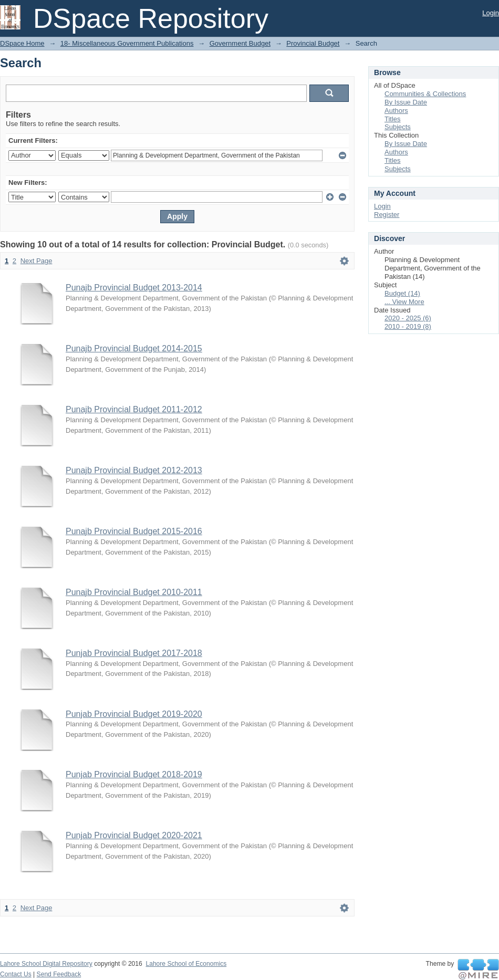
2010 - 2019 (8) (408, 326)
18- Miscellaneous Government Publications (127, 43)
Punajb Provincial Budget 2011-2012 (134, 409)
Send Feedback (59, 974)
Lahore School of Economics (186, 964)
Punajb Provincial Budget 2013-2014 (134, 288)
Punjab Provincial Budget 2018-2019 (134, 774)
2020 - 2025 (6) (408, 318)
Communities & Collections (425, 94)
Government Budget (240, 43)
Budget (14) (402, 293)
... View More (404, 302)
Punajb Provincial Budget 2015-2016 (134, 531)
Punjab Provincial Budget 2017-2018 (134, 653)
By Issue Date (406, 102)
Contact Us (16, 974)
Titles (393, 119)
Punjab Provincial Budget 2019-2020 (134, 714)
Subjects (398, 127)
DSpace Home (22, 43)
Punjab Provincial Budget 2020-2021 (134, 835)
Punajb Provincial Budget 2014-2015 (134, 348)
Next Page (37, 261)
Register (387, 215)
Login (491, 13)
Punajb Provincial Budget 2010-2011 (134, 592)
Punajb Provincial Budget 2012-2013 (134, 470)
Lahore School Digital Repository (46, 964)
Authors (396, 111)
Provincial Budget (313, 43)
